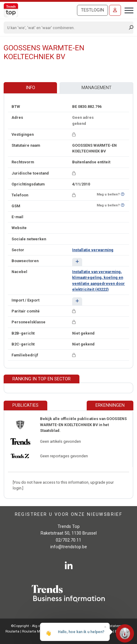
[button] (77, 262)
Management (97, 88)
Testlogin (92, 10)
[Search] (67, 28)
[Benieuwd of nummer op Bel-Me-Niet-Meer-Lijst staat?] (123, 194)
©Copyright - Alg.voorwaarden (35, 626)
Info (30, 88)
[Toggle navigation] (127, 10)
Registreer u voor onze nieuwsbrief (69, 514)
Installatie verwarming (93, 250)
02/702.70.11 (68, 540)
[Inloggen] (115, 10)
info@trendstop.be (69, 547)
